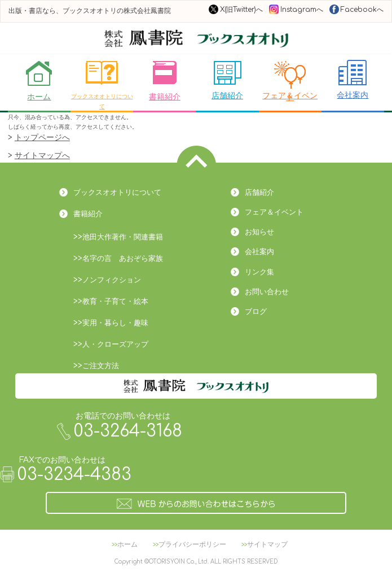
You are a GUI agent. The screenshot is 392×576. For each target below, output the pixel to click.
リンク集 (259, 272)
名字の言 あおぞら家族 (123, 259)
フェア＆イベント (290, 79)
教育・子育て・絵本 (115, 302)
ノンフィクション (112, 280)
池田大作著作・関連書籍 (123, 237)
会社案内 (353, 80)
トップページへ (42, 138)
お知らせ (259, 232)
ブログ (256, 312)
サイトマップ (267, 544)
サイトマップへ (42, 156)
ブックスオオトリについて (102, 85)
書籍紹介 (165, 80)
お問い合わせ (267, 292)
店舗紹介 (227, 80)
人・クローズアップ (115, 344)
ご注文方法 (101, 366)
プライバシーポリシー (192, 544)
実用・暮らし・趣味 (115, 323)
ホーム (39, 80)
